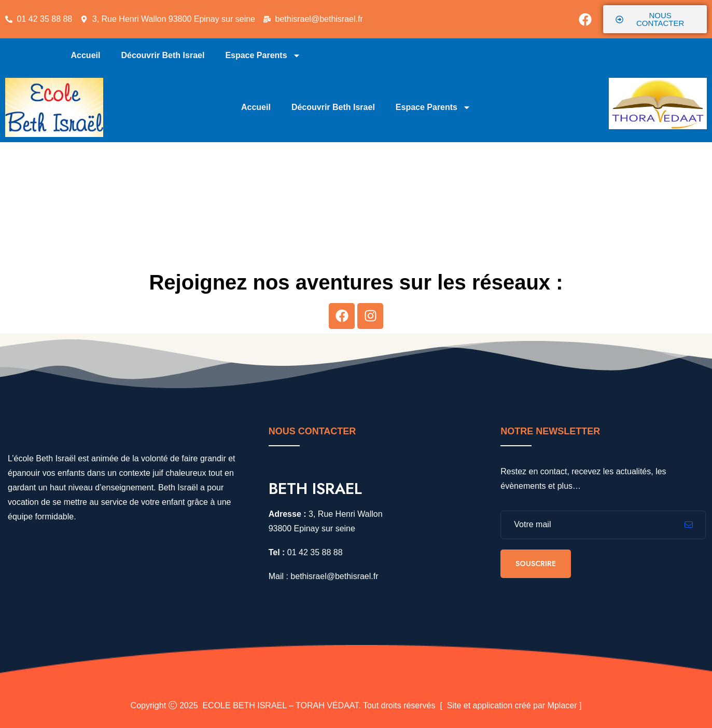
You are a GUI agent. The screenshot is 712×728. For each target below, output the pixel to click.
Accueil (86, 55)
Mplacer (562, 705)
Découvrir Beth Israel (163, 55)
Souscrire (536, 564)
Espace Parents (263, 56)
